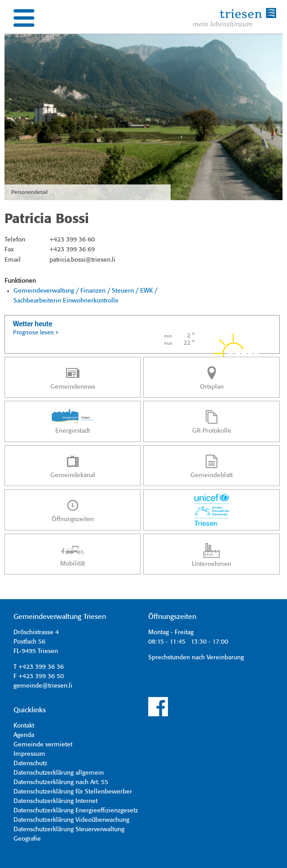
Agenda (24, 735)
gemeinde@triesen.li (43, 686)
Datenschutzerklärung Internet (55, 801)
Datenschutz (30, 763)
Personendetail (29, 192)
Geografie (27, 839)
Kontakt (24, 726)
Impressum (29, 754)
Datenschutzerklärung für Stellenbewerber (73, 792)
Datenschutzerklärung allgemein (59, 773)
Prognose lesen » (36, 333)
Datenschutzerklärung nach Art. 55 (61, 782)
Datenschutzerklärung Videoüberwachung (71, 820)
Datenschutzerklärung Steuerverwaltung (69, 829)
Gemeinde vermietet (43, 745)
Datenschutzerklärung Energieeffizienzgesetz (76, 811)
